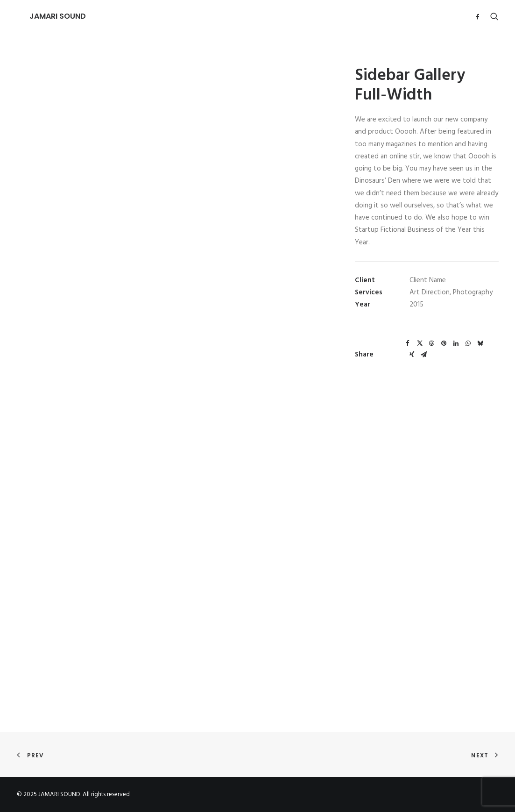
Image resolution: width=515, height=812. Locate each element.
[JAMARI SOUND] (45, 16)
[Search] (492, 16)
